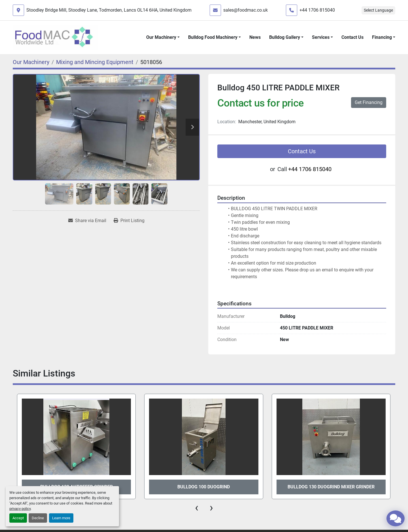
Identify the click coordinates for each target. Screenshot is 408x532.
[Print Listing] (129, 221)
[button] (163, 37)
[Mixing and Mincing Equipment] (95, 62)
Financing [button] (382, 37)
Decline (38, 518)
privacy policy (20, 509)
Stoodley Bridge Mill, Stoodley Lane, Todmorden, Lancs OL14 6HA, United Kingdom (109, 10)
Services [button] (321, 37)
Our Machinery (161, 37)
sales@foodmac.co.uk (246, 10)
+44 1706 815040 (317, 10)
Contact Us (352, 37)
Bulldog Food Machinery (213, 37)
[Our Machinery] (31, 62)
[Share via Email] (87, 221)
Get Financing (369, 102)
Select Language (378, 10)
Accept (18, 518)
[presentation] (197, 508)
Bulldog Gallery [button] (285, 37)
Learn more (61, 518)
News (255, 37)
